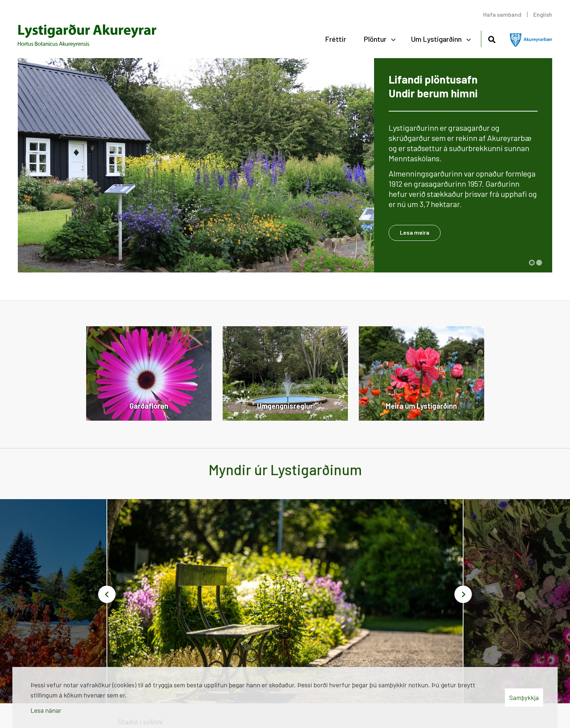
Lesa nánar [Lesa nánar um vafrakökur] (46, 710)
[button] (532, 263)
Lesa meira (415, 232)
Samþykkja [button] (524, 697)
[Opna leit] (492, 38)
